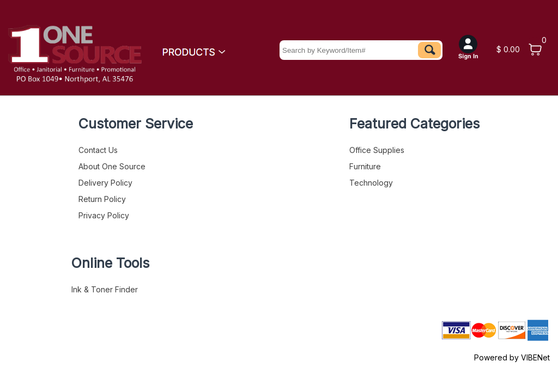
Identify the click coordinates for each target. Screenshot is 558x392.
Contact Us (98, 150)
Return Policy (102, 199)
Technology (371, 183)
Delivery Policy (105, 183)
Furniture (365, 166)
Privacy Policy (104, 215)
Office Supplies (377, 150)
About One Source (112, 166)
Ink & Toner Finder (105, 289)
